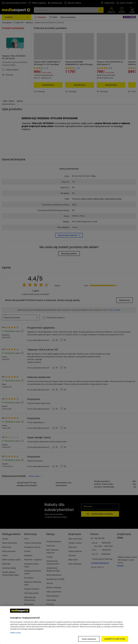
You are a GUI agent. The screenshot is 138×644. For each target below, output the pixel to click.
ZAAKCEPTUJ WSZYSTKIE (115, 639)
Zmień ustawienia (89, 639)
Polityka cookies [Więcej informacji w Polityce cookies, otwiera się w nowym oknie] (15, 633)
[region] (69, 625)
